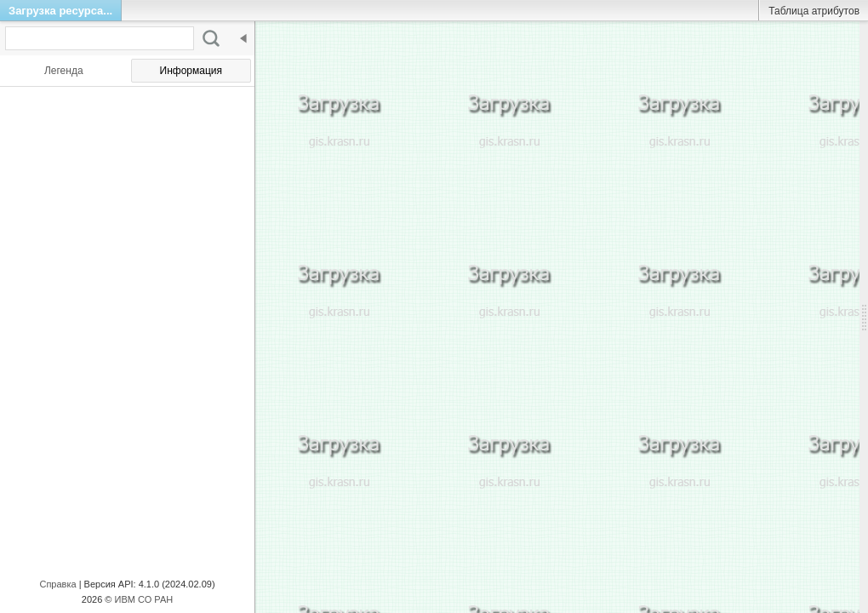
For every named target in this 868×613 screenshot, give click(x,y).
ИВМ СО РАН (144, 599)
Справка (57, 584)
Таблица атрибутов (814, 11)
